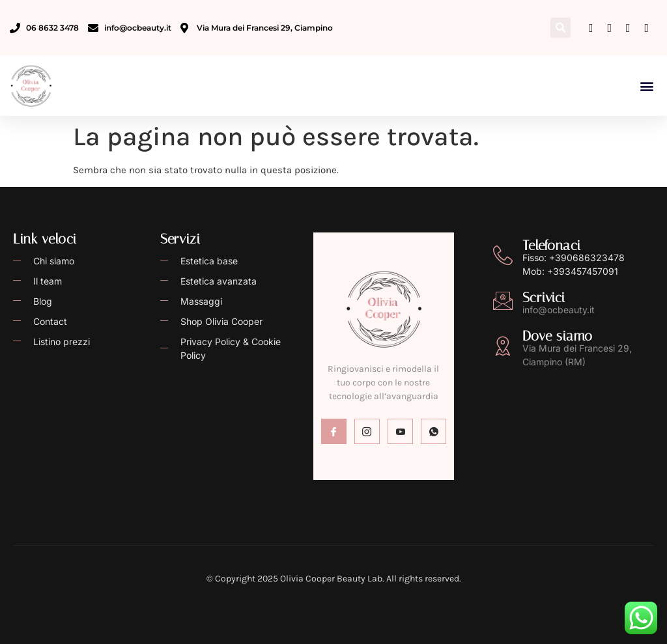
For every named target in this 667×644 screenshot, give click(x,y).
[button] (561, 28)
